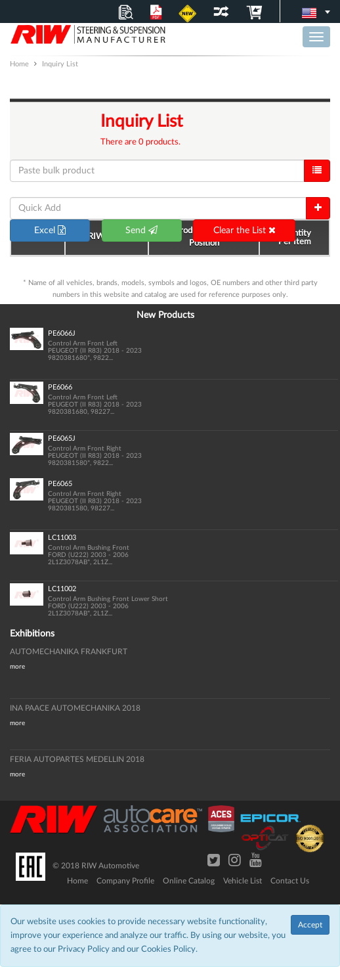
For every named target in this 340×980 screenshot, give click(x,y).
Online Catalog (189, 881)
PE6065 (60, 484)
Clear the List (244, 230)
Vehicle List (243, 881)
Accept (310, 925)
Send (141, 230)
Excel (50, 230)
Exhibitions (32, 634)
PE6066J (62, 333)
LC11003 (62, 538)
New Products (165, 315)
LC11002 (62, 589)
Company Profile (125, 881)
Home (77, 881)
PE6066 (60, 387)
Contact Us (290, 881)
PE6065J (62, 438)
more (17, 667)
